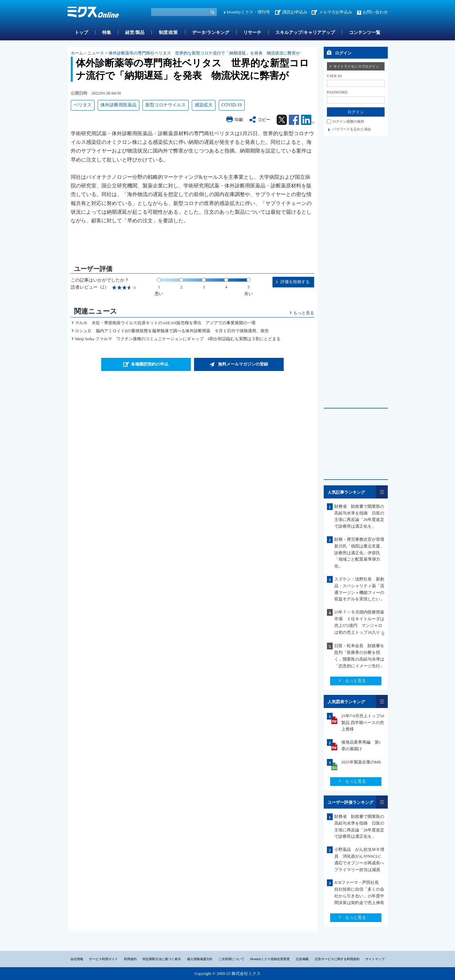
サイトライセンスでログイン (356, 66)
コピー (264, 120)
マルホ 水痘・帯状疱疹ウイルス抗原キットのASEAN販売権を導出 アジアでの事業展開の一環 (165, 323)
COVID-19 (232, 105)
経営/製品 (135, 33)
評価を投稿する (295, 282)
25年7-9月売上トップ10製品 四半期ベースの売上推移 (363, 723)
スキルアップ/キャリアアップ (305, 33)
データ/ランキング (211, 33)
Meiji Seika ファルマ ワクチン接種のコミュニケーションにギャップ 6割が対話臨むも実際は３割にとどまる (178, 339)
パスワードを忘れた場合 (352, 129)
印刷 (239, 120)
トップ (81, 33)
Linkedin (308, 120)
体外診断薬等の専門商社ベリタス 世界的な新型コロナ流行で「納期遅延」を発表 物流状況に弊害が (204, 53)
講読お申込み (295, 12)
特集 (107, 33)
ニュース (96, 53)
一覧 (382, 492)
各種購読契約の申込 (150, 364)
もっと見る (304, 313)
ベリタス (83, 105)
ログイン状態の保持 (348, 121)
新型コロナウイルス (166, 105)
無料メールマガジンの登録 (243, 364)
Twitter (282, 120)
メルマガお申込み (336, 12)
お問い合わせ (375, 12)
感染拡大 (204, 105)
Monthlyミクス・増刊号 (248, 12)
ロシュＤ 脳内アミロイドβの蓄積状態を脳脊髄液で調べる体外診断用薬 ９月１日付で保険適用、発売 (172, 331)
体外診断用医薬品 (118, 105)
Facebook (294, 120)
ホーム (77, 53)
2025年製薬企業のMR (361, 762)
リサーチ (252, 33)
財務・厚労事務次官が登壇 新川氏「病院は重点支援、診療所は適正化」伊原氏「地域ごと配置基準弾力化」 (359, 553)
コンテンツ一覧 (365, 33)
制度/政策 (168, 33)
